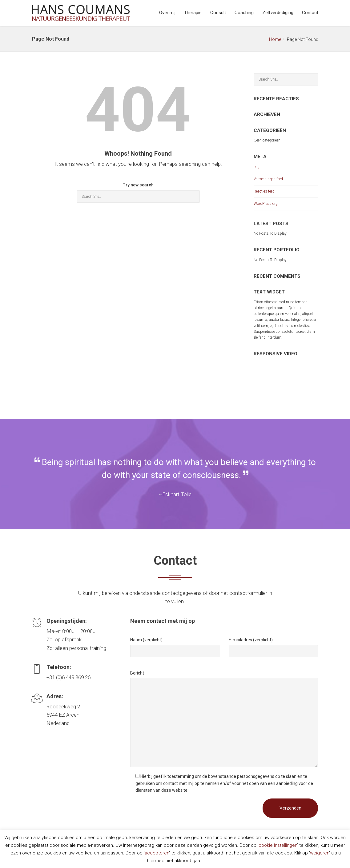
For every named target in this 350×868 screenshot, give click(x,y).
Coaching (244, 13)
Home (275, 39)
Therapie (193, 13)
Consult (218, 13)
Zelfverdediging (278, 13)
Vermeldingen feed (268, 179)
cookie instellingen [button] (278, 845)
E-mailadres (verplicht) (251, 640)
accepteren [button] (157, 853)
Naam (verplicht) (146, 640)
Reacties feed (264, 191)
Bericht (137, 673)
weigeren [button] (320, 853)
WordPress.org (266, 204)
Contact (310, 13)
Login (258, 167)
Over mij (167, 13)
